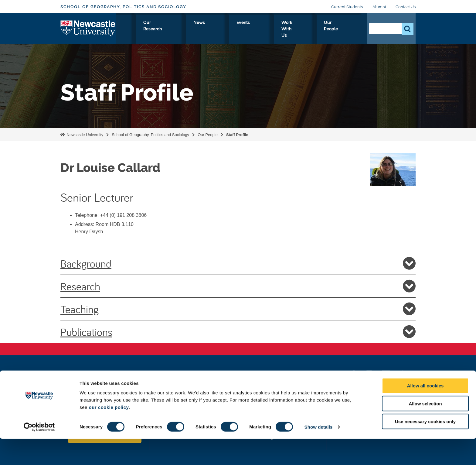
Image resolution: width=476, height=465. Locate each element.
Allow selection (425, 430)
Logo (88, 28)
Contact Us (406, 7)
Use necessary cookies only (425, 448)
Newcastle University (84, 135)
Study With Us (172, 29)
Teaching (238, 309)
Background (238, 263)
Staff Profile (237, 135)
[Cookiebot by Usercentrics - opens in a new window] (39, 453)
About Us (135, 29)
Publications (238, 332)
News (246, 29)
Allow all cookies (425, 412)
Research (238, 286)
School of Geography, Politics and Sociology (123, 7)
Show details (319, 453)
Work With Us (305, 29)
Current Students (347, 7)
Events (271, 29)
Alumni (379, 7)
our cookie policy (109, 433)
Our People (344, 29)
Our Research (214, 29)
